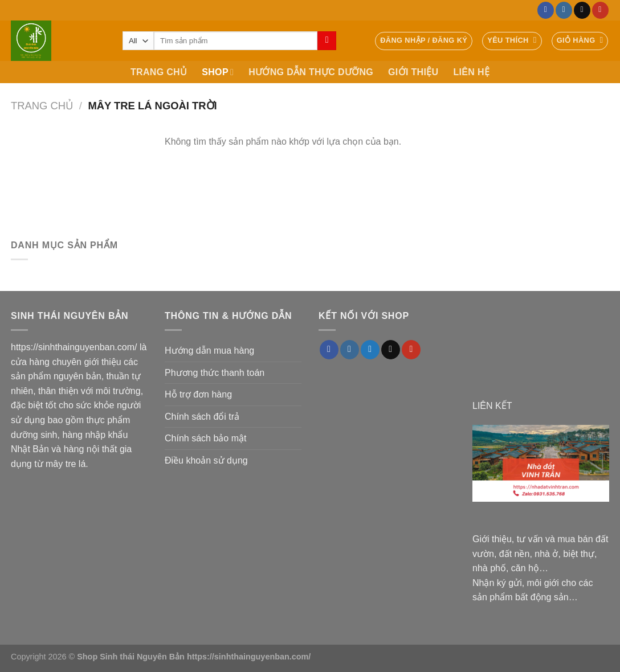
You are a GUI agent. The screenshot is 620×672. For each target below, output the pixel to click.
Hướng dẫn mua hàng (209, 351)
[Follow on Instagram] (564, 10)
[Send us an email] (582, 10)
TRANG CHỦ (159, 72)
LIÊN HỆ (471, 72)
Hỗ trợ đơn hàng (198, 394)
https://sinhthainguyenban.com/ (74, 347)
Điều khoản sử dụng (206, 460)
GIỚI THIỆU (413, 72)
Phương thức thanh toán (215, 373)
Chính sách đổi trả (202, 417)
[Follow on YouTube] (600, 10)
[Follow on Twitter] (370, 350)
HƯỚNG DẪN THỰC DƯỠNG (311, 72)
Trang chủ (42, 106)
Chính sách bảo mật (205, 438)
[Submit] (327, 41)
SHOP (218, 72)
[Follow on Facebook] (546, 10)
